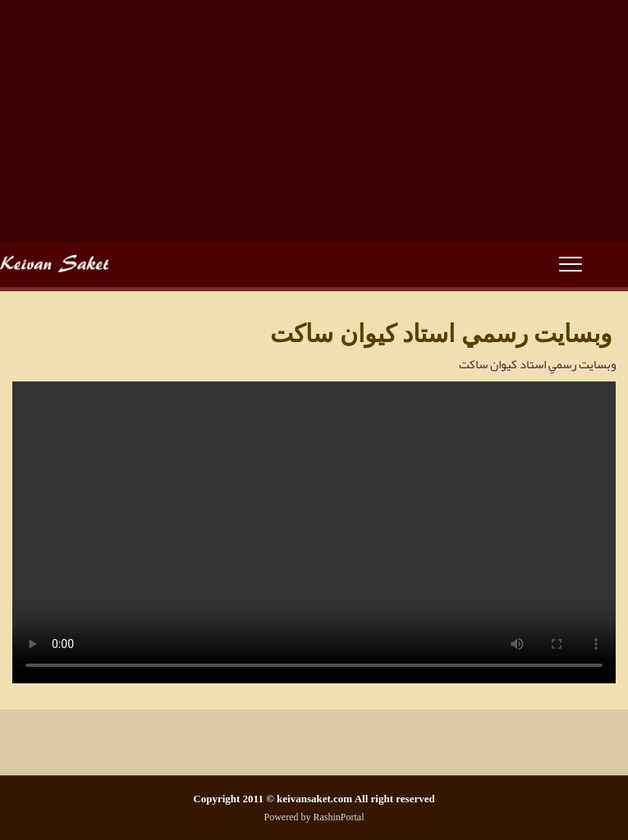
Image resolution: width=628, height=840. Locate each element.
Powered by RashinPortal (314, 817)
